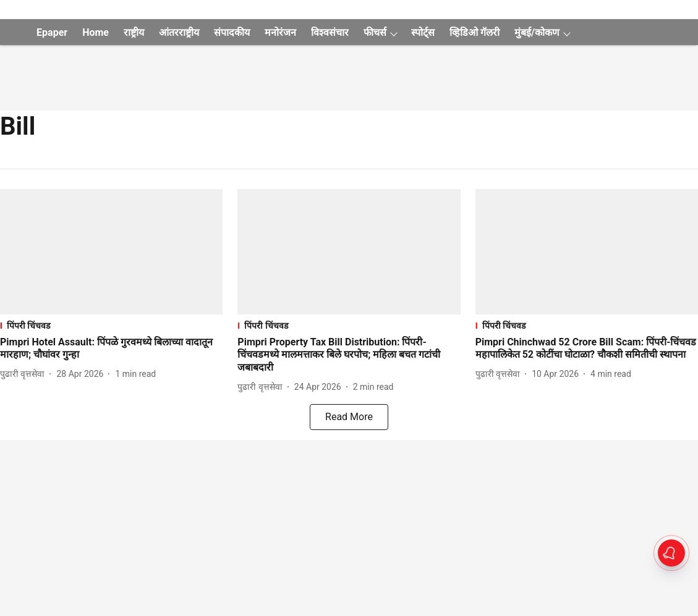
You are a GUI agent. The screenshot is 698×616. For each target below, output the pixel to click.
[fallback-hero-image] (111, 252)
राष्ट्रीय (134, 32)
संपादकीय (232, 32)
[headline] (111, 349)
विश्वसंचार (330, 32)
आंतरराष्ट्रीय (179, 32)
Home (96, 32)
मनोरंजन (280, 32)
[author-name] (25, 374)
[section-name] (111, 325)
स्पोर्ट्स (423, 32)
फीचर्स (375, 32)
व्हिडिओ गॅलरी (475, 32)
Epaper (52, 32)
